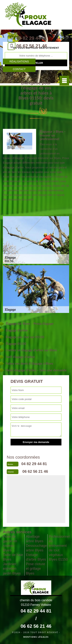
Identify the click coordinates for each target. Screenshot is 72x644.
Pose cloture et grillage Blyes (36, 569)
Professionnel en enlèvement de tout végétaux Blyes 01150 (59, 548)
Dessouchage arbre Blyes (36, 548)
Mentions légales (36, 637)
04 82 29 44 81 (32, 38)
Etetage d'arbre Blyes (36, 557)
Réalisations (19, 61)
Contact (19, 69)
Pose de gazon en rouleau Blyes (10, 543)
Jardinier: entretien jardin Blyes (12, 569)
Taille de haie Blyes (13, 557)
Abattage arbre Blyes (35, 539)
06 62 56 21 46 (32, 46)
